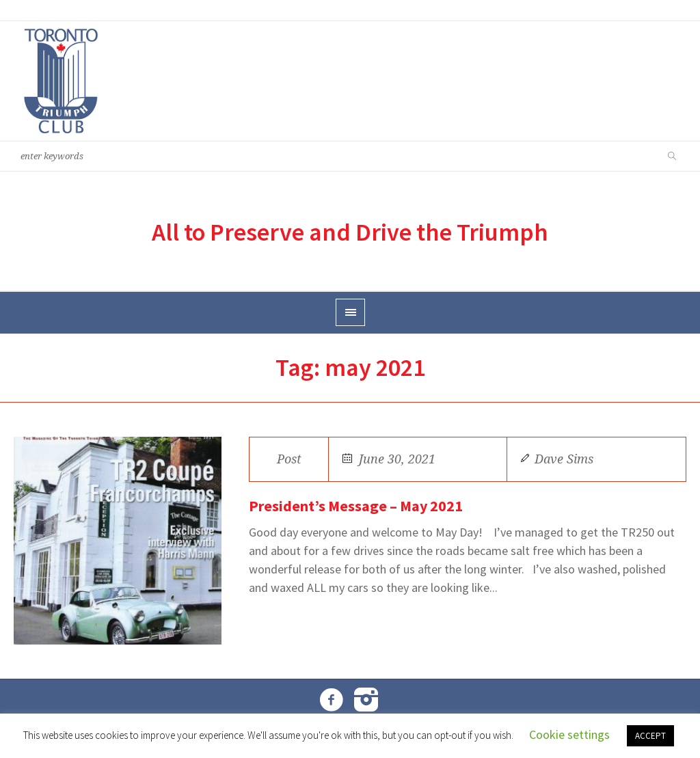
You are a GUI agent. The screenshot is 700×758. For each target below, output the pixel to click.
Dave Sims (564, 459)
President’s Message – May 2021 (356, 506)
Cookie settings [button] (569, 734)
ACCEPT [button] (650, 736)
